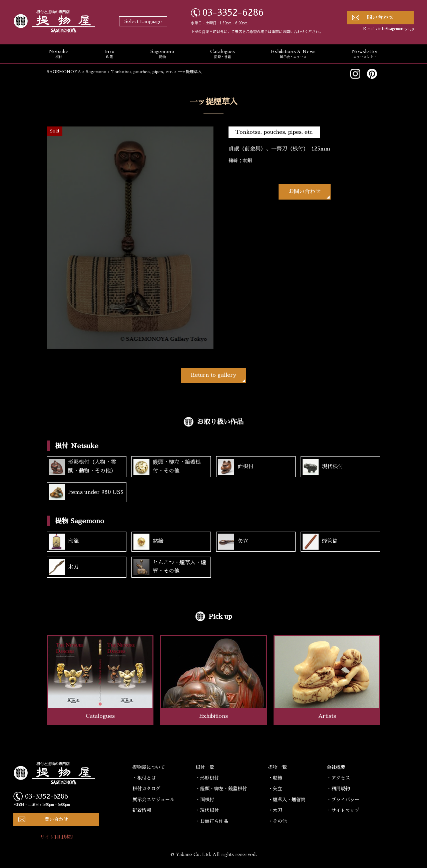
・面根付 (205, 800)
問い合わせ (380, 17)
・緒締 (275, 778)
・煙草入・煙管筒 (287, 800)
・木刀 (275, 810)
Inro (109, 54)
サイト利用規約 (56, 837)
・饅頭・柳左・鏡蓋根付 (221, 789)
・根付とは (144, 778)
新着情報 (142, 810)
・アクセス (338, 778)
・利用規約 (338, 789)
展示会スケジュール (153, 800)
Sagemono (162, 54)
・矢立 (275, 789)
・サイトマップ (343, 810)
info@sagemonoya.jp (396, 29)
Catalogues (223, 54)
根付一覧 (205, 767)
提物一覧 (278, 767)
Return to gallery (213, 375)
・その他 (278, 821)
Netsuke (59, 54)
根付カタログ (146, 789)
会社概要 (336, 767)
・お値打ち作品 (212, 821)
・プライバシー (343, 800)
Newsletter (365, 54)
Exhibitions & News (293, 54)
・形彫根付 (207, 778)
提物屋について (149, 767)
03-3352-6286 (233, 13)
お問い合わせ (305, 192)
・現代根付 (207, 810)
